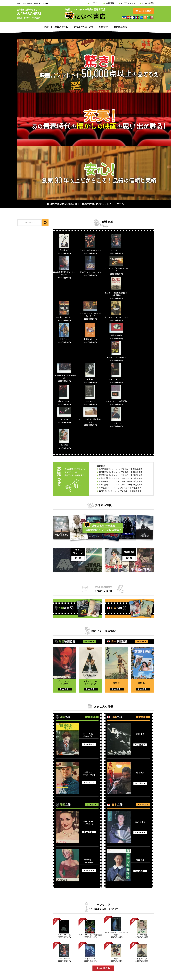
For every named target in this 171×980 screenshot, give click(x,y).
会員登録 (110, 3)
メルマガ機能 (148, 3)
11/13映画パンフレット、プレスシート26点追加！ (121, 481)
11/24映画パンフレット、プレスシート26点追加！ (121, 472)
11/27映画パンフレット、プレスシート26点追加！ (121, 469)
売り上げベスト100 (83, 27)
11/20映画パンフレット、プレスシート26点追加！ (121, 475)
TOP (46, 27)
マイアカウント (128, 3)
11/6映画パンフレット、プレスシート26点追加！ (120, 488)
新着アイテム (61, 27)
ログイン (95, 3)
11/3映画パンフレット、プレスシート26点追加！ (120, 491)
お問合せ (103, 27)
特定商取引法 (120, 27)
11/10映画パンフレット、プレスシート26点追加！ (121, 485)
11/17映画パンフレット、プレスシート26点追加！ (121, 478)
